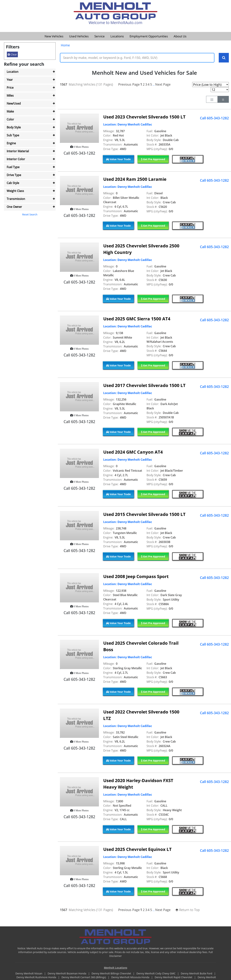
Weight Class (15, 191)
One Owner (14, 207)
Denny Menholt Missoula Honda (131, 977)
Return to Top (188, 910)
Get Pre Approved (153, 159)
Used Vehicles (79, 36)
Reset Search (30, 214)
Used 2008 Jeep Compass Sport (136, 576)
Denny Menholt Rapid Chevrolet (174, 977)
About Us (180, 36)
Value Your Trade (118, 159)
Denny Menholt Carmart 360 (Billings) (84, 977)
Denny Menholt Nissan (29, 973)
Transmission (16, 199)
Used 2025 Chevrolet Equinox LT (137, 849)
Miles (10, 96)
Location (13, 72)
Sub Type (13, 135)
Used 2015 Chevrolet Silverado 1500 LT (144, 514)
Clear (12, 54)
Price (10, 88)
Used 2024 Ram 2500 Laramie (135, 179)
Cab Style (13, 183)
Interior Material (18, 151)
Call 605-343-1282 (214, 118)
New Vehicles (54, 36)
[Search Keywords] (224, 58)
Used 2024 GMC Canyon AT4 (133, 452)
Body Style (14, 127)
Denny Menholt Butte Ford (197, 973)
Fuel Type (13, 167)
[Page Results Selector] (220, 90)
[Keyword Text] (137, 58)
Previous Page (129, 84)
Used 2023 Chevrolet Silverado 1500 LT (144, 117)
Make (10, 111)
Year (10, 80)
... (153, 85)
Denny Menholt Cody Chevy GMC (156, 973)
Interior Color (16, 159)
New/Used (14, 103)
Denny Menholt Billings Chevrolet (112, 973)
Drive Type (14, 175)
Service (100, 36)
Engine (11, 143)
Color (10, 119)
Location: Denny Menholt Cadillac (128, 125)
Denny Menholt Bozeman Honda (67, 973)
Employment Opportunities (149, 36)
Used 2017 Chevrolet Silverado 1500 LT (144, 385)
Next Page (163, 84)
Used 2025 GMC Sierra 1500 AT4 (137, 319)
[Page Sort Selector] (211, 85)
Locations (117, 36)
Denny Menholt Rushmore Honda (37, 977)
